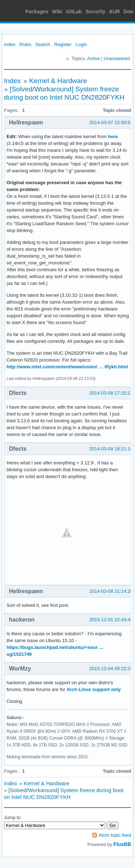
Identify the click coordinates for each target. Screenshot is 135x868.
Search (43, 44)
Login (81, 44)
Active (93, 58)
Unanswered (117, 58)
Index (10, 44)
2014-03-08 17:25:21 (111, 393)
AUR (114, 12)
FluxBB (122, 844)
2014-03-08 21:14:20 (111, 591)
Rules (25, 44)
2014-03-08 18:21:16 (111, 449)
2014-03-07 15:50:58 (111, 122)
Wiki (57, 12)
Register (63, 44)
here (113, 137)
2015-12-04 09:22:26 (111, 669)
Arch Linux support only (94, 689)
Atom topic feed (115, 835)
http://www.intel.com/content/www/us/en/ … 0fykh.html (67, 367)
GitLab (74, 12)
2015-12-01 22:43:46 (111, 620)
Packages (37, 12)
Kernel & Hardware (58, 81)
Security (96, 12)
